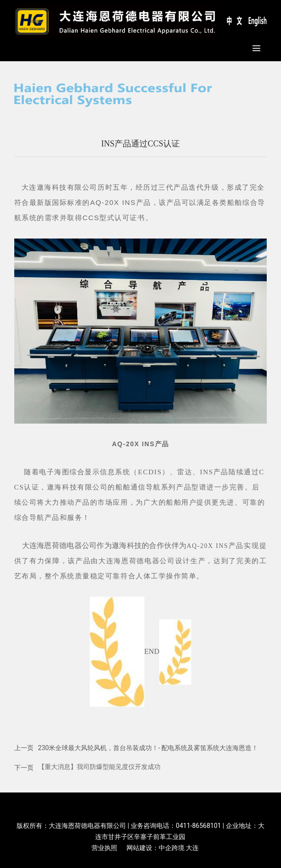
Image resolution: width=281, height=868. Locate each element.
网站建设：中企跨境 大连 (163, 848)
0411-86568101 (198, 826)
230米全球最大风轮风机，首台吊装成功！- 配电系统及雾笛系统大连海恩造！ (148, 748)
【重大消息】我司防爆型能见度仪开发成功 (99, 767)
